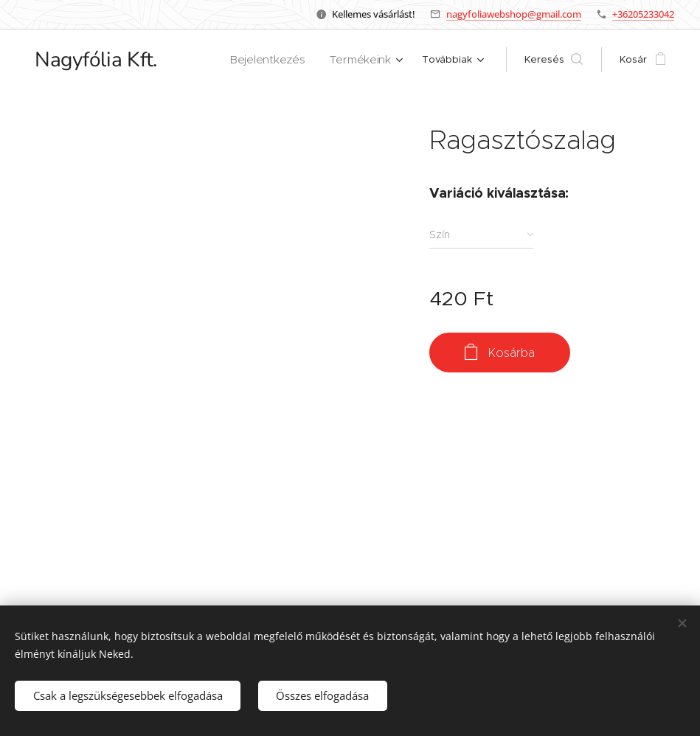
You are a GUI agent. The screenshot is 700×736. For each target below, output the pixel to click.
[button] (554, 60)
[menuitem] (280, 60)
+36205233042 (643, 14)
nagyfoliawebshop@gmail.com (514, 14)
